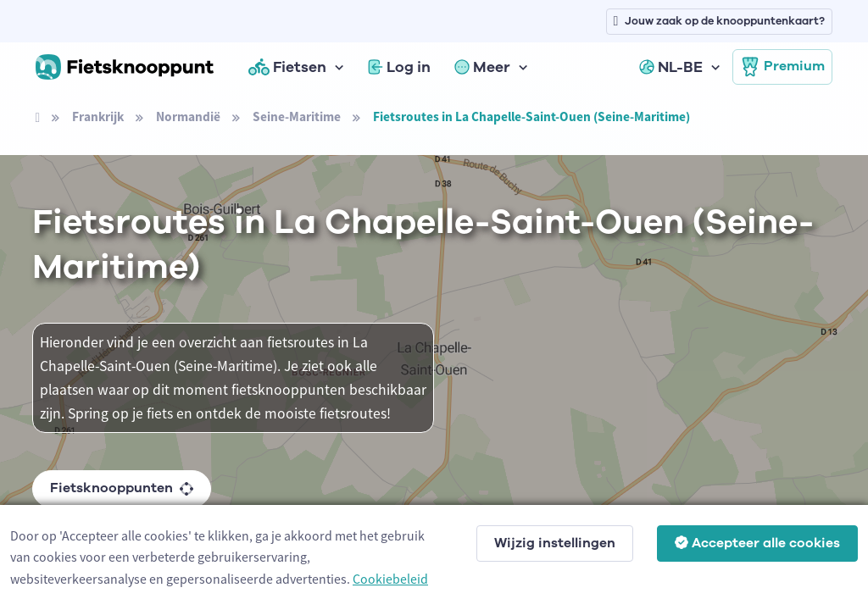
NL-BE (671, 67)
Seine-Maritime (297, 116)
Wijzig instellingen (555, 543)
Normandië (188, 116)
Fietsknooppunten (122, 488)
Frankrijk (98, 116)
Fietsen (287, 67)
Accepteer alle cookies (757, 543)
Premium (782, 67)
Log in (399, 67)
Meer (482, 67)
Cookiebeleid (390, 579)
